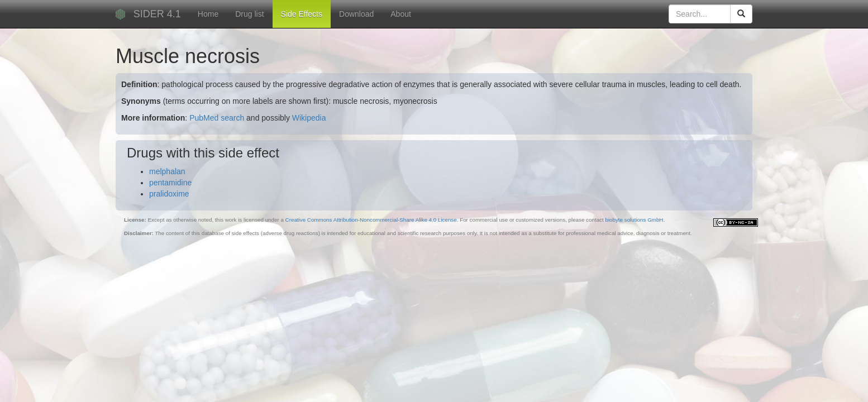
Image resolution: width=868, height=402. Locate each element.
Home (208, 14)
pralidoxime (169, 194)
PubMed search (217, 118)
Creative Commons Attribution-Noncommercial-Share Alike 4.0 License (371, 220)
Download (356, 14)
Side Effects (302, 14)
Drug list (249, 14)
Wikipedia (309, 118)
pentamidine (170, 183)
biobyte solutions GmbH (634, 220)
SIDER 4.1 (157, 14)
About (401, 14)
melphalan (167, 171)
